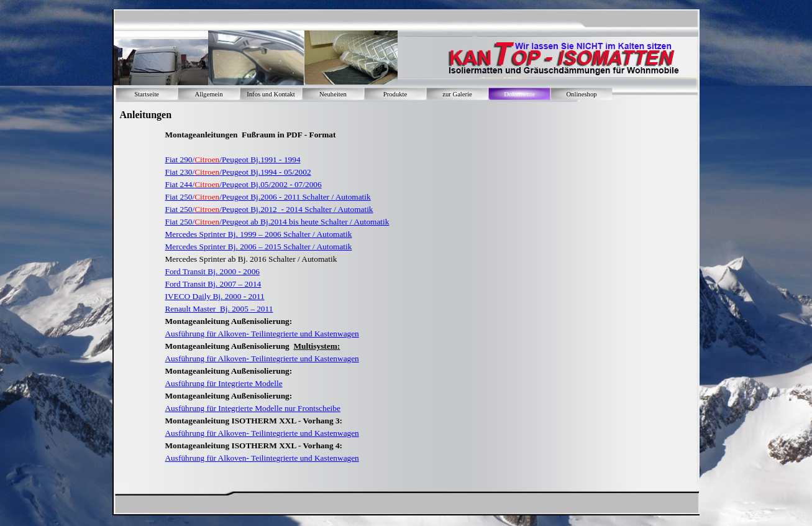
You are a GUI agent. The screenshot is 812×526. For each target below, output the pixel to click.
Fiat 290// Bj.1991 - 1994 (232, 159)
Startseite (147, 94)
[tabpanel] (374, 303)
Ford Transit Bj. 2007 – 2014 (213, 284)
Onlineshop (581, 94)
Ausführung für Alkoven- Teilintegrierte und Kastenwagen (262, 334)
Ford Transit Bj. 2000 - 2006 (212, 271)
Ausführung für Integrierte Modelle (223, 383)
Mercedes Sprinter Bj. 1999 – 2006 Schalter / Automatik (258, 234)
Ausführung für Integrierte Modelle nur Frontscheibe (252, 408)
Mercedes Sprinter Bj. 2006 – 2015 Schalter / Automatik (258, 247)
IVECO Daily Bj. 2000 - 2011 (214, 296)
